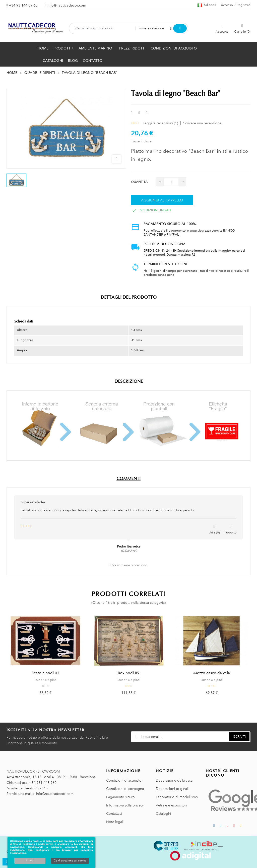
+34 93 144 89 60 (23, 5)
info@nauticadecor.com (67, 5)
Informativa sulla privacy (125, 805)
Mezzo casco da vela (212, 673)
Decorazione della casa (174, 780)
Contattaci (114, 813)
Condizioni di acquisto (124, 780)
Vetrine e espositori (171, 805)
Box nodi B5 (128, 673)
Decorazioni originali (172, 789)
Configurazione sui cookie (70, 861)
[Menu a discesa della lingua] (207, 5)
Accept (30, 860)
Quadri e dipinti (45, 680)
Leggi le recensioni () (160, 123)
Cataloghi (163, 813)
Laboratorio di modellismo (177, 797)
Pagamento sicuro (120, 797)
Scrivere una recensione (202, 123)
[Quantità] (171, 182)
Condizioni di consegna (125, 789)
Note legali (115, 822)
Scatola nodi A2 (45, 673)
